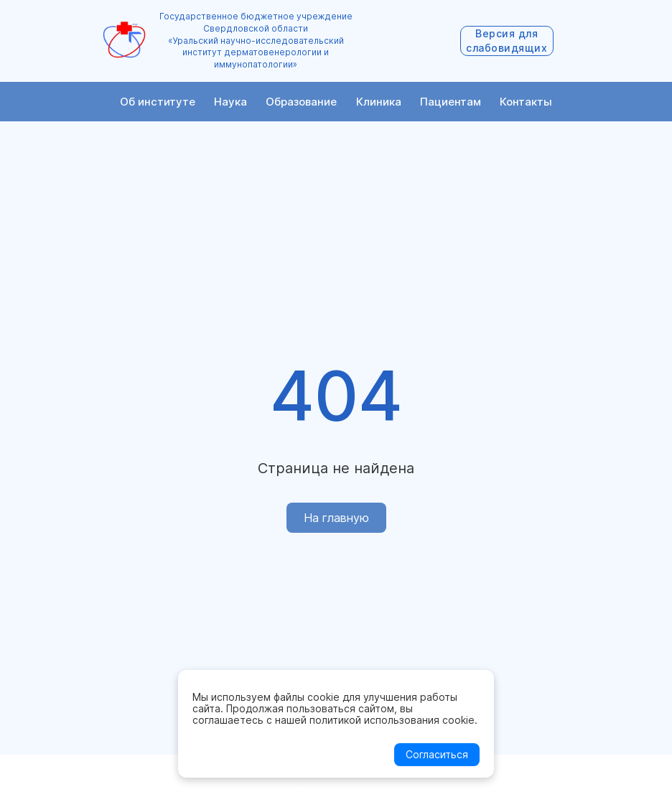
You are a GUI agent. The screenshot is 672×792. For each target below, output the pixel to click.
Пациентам (451, 102)
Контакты (526, 102)
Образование (301, 102)
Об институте (158, 102)
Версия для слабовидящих (507, 41)
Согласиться (437, 754)
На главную (336, 518)
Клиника (379, 102)
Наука (230, 102)
